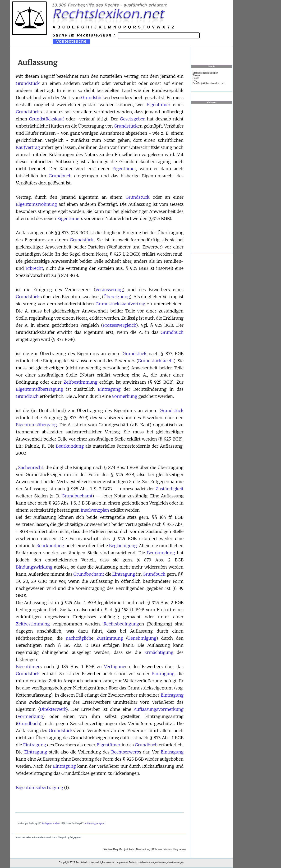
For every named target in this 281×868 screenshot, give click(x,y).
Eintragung (109, 389)
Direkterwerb (53, 709)
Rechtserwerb (125, 752)
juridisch (129, 849)
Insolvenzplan (95, 510)
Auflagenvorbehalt (51, 823)
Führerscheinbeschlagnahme (169, 849)
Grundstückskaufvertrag (121, 304)
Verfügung (115, 667)
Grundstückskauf (47, 119)
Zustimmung (110, 638)
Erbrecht (34, 268)
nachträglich (78, 638)
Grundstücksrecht (156, 361)
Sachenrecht (31, 467)
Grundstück (28, 83)
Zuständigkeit (170, 489)
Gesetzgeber (132, 119)
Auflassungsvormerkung (159, 709)
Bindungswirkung (34, 567)
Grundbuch (60, 176)
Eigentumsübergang (36, 425)
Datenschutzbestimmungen (143, 862)
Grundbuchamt (77, 496)
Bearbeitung (143, 849)
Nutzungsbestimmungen (171, 862)
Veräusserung (109, 290)
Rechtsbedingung (121, 624)
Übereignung (117, 297)
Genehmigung (142, 638)
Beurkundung (70, 446)
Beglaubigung (123, 546)
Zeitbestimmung (81, 382)
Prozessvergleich (119, 325)
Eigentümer (158, 105)
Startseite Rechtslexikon (205, 73)
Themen (197, 76)
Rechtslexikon (83, 862)
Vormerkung (124, 396)
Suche (196, 78)
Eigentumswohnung (36, 204)
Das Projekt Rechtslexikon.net (208, 83)
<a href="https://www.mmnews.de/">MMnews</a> (212, 179)
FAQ (195, 81)
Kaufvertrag (28, 147)
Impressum (122, 862)
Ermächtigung (159, 652)
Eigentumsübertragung (39, 389)
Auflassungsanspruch (95, 823)
